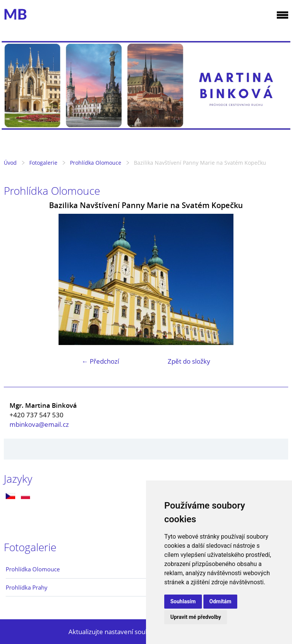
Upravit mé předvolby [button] (196, 617)
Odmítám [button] (221, 601)
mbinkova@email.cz (39, 424)
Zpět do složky (189, 361)
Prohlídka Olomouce (96, 163)
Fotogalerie (43, 163)
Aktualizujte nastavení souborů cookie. (125, 632)
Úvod (10, 163)
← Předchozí (100, 361)
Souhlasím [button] (183, 601)
